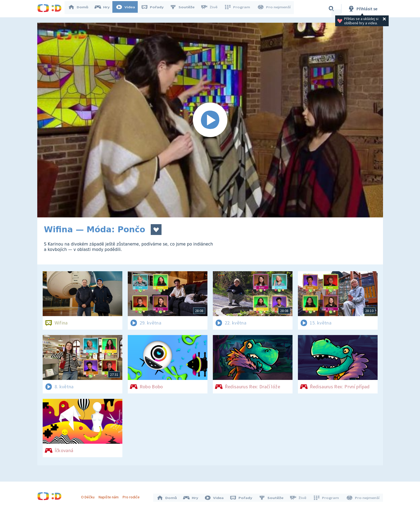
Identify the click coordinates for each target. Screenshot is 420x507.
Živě (211, 9)
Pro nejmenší (274, 9)
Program (239, 9)
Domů (81, 9)
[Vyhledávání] (331, 9)
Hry (105, 9)
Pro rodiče (132, 496)
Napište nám (110, 496)
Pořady (155, 9)
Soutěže (185, 9)
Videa (128, 9)
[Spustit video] (210, 120)
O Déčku (89, 496)
